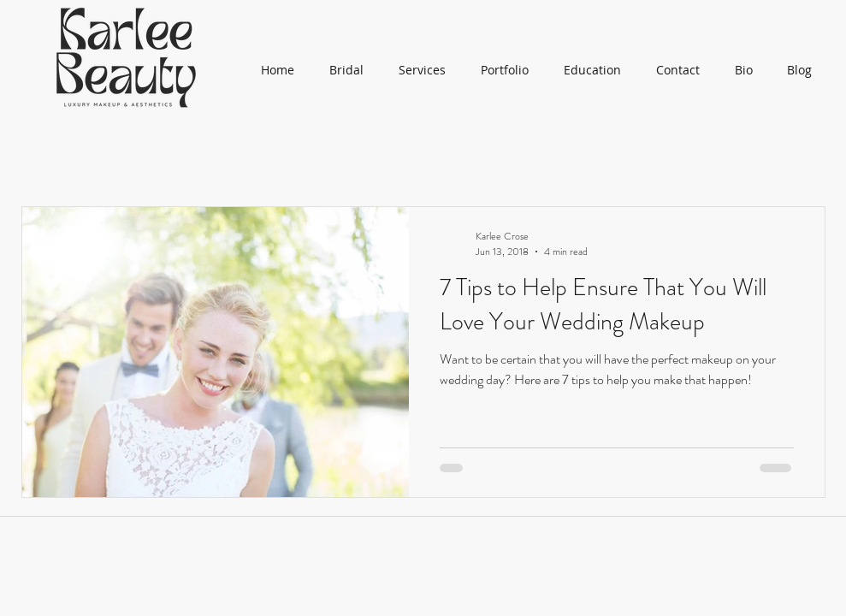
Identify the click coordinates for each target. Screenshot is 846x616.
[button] (505, 70)
